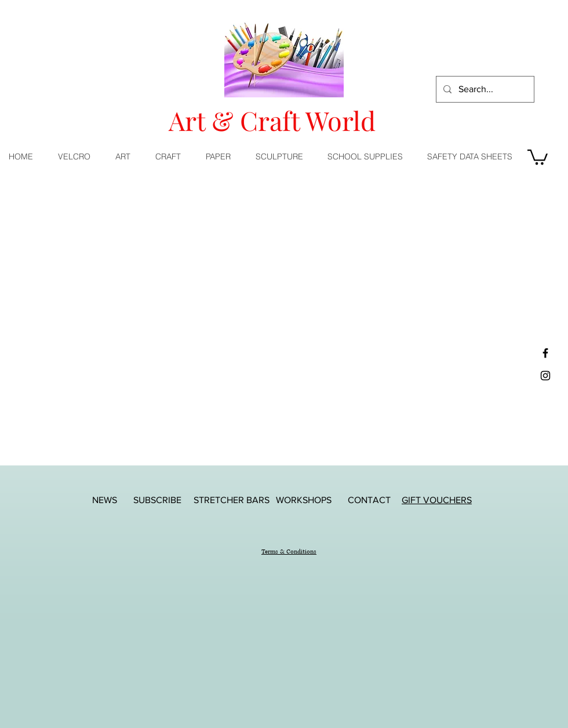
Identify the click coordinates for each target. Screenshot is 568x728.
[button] (127, 156)
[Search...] (484, 89)
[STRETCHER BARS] (232, 500)
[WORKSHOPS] (304, 500)
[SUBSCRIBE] (157, 500)
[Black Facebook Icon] (545, 353)
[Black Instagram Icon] (545, 376)
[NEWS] (104, 500)
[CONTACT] (369, 500)
